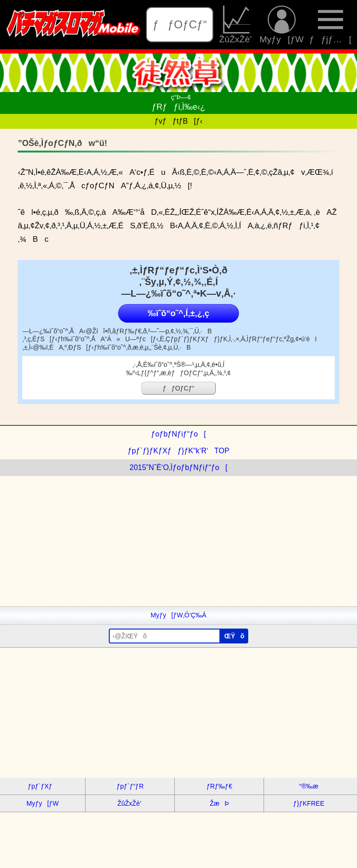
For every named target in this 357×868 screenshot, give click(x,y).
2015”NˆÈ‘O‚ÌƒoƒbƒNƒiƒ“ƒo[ (178, 467)
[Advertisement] (178, 541)
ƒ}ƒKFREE (309, 803)
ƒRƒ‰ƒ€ (219, 786)
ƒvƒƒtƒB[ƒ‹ (178, 121)
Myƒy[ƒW (281, 25)
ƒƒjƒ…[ (330, 25)
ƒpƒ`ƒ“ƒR (130, 786)
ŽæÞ (219, 803)
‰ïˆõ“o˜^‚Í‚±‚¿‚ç (178, 313)
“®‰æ (309, 786)
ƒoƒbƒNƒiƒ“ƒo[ (178, 434)
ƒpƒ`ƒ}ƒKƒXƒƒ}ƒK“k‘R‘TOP (179, 451)
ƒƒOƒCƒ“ (180, 24)
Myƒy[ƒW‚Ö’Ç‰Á (178, 615)
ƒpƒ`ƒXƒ (43, 786)
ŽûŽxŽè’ (236, 25)
